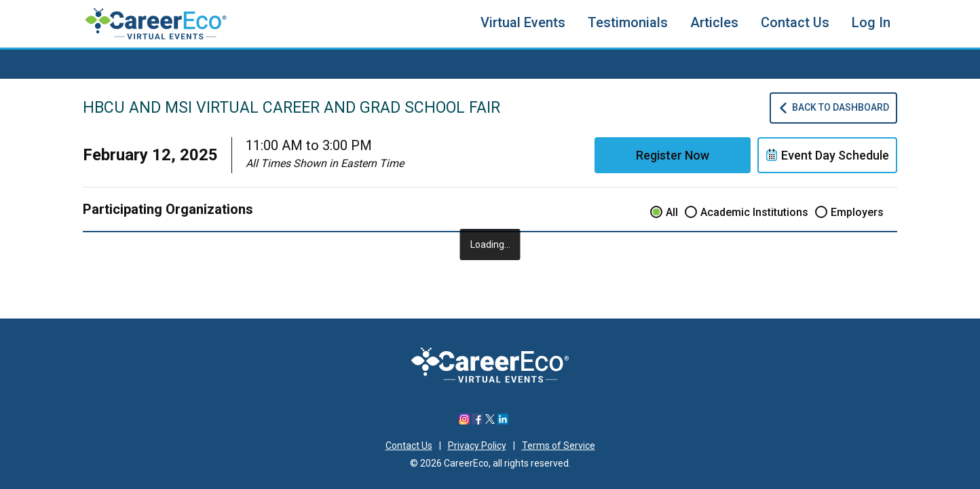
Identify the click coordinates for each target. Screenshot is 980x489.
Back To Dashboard (833, 108)
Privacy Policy (477, 446)
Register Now (673, 155)
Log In (871, 22)
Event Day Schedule (827, 155)
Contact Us (795, 22)
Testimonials (628, 22)
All (672, 212)
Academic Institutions (754, 212)
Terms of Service (559, 446)
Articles (714, 22)
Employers (857, 212)
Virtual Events (523, 22)
